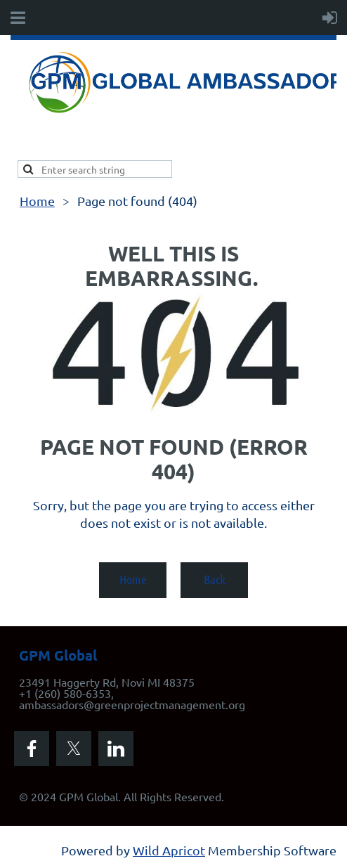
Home (37, 201)
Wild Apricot (169, 850)
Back (215, 579)
